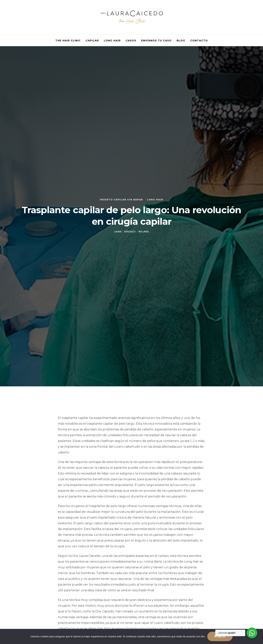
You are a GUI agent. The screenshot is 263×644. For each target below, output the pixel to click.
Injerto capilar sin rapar (121, 200)
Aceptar (220, 636)
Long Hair (155, 200)
